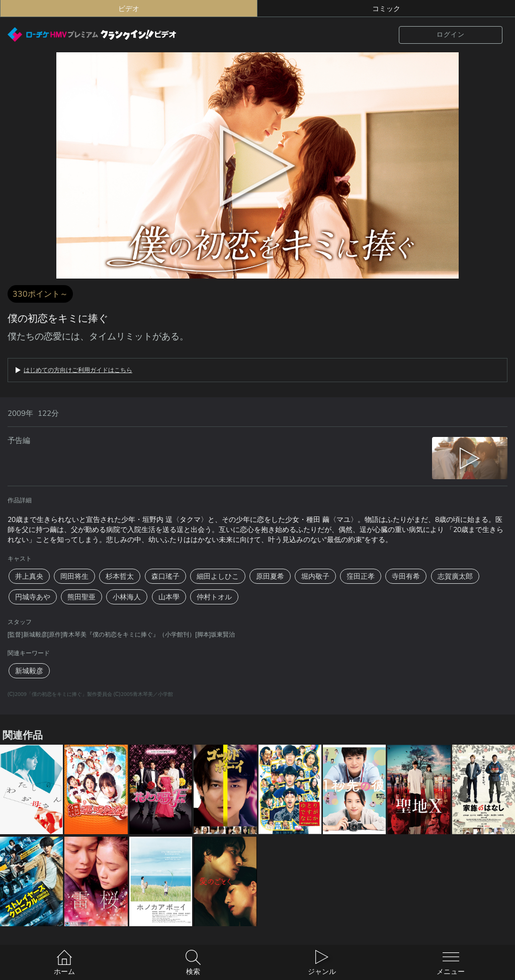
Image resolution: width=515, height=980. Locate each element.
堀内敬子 (315, 576)
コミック (386, 9)
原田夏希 (270, 576)
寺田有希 (406, 576)
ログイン (451, 34)
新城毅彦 (29, 671)
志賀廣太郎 (455, 576)
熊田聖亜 (81, 597)
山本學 (169, 597)
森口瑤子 (165, 576)
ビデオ (129, 9)
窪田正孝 (361, 576)
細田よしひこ (218, 576)
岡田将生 (74, 576)
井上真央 (29, 576)
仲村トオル (214, 597)
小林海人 (127, 597)
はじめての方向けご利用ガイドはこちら (78, 370)
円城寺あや (33, 597)
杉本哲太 (120, 576)
